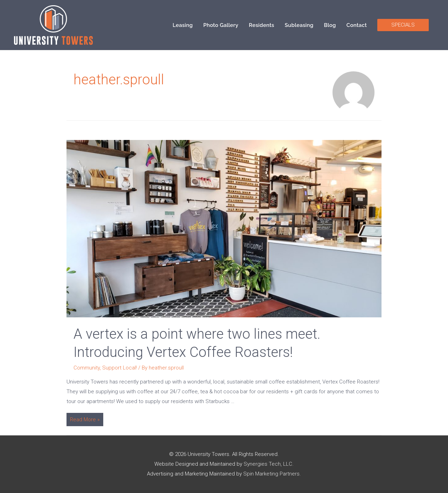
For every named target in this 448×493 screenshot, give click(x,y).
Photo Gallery (221, 25)
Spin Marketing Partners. (272, 474)
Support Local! (120, 368)
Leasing (183, 25)
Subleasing (299, 25)
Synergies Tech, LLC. (269, 464)
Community (87, 368)
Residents (262, 25)
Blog (330, 25)
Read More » (85, 420)
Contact (357, 25)
